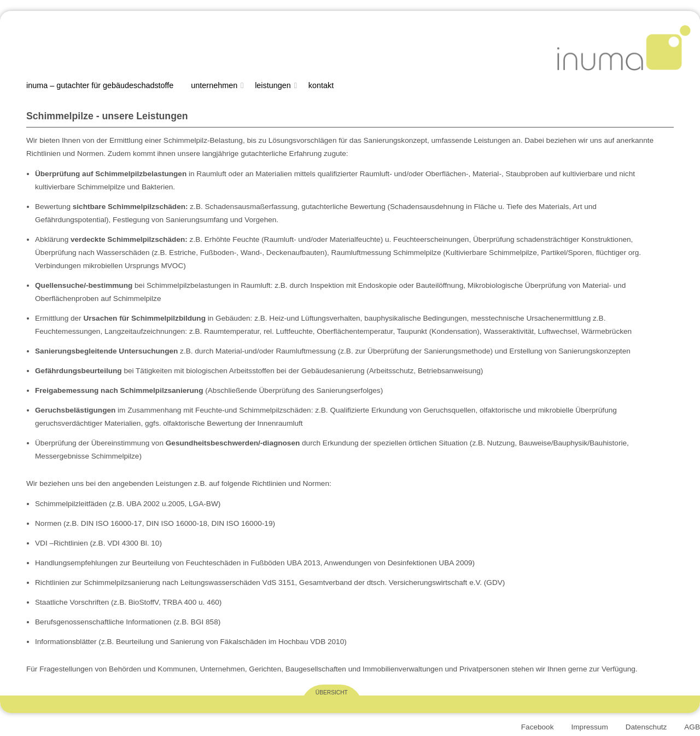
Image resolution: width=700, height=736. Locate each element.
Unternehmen (214, 85)
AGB (692, 727)
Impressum (589, 727)
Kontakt (321, 85)
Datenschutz (646, 727)
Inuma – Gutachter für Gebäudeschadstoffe (100, 85)
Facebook (538, 727)
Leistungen (273, 85)
